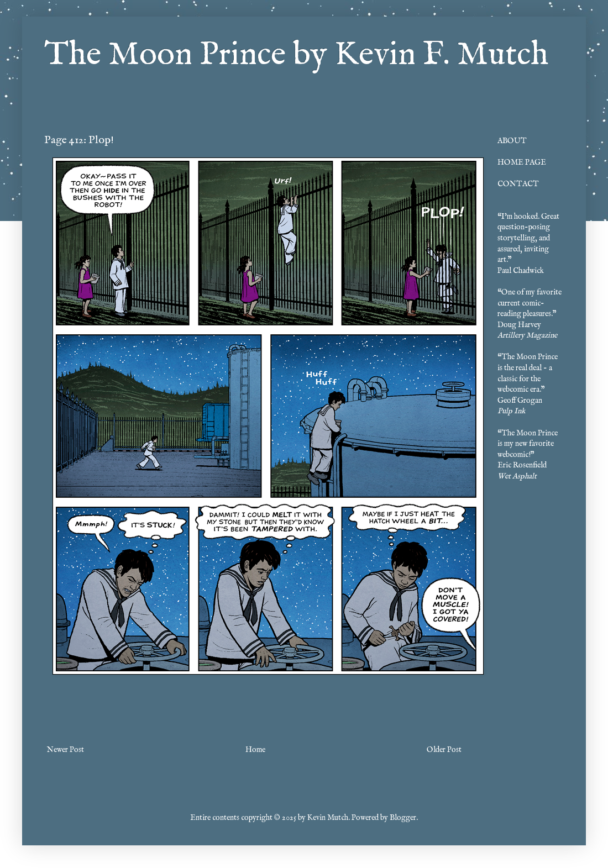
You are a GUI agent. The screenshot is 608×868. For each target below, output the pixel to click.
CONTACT (518, 184)
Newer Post (65, 750)
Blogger (403, 818)
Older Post (444, 750)
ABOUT (512, 141)
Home (255, 750)
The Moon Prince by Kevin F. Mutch (296, 55)
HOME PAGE (522, 162)
